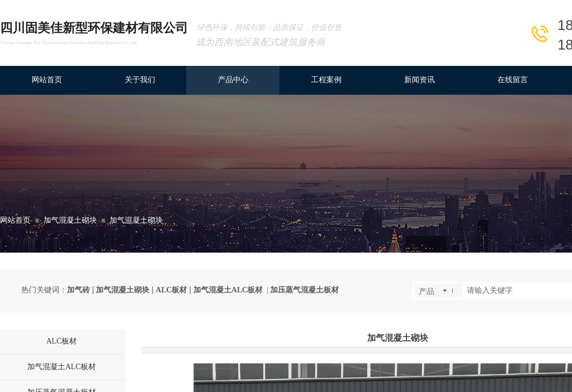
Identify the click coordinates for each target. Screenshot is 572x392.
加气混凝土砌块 (70, 220)
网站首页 (15, 220)
